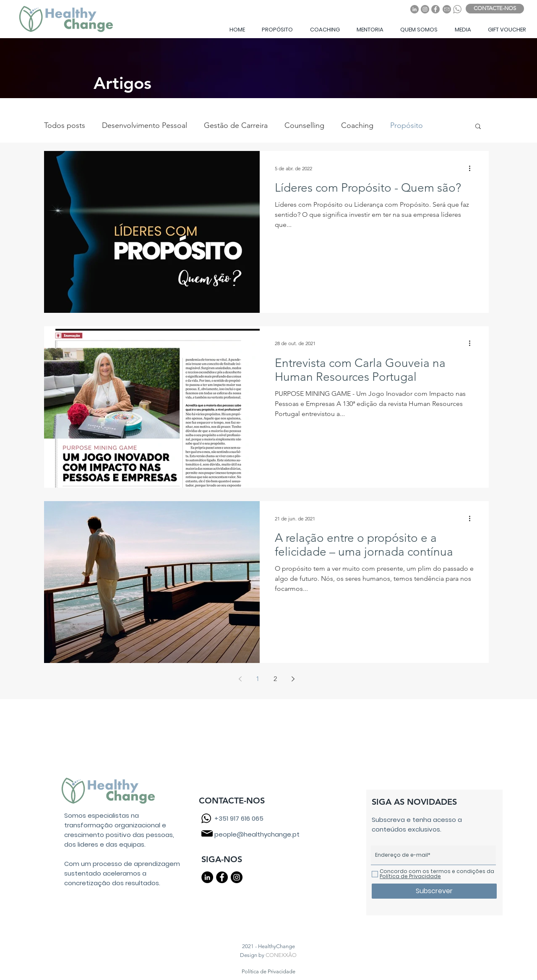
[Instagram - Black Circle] (237, 877)
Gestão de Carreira (236, 125)
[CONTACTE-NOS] (495, 9)
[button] (277, 30)
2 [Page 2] (275, 679)
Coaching (357, 125)
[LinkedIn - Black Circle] (207, 877)
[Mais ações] (472, 168)
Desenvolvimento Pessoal (145, 125)
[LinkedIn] (414, 9)
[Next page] (293, 679)
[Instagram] (425, 9)
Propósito (407, 125)
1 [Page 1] (258, 679)
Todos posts (65, 125)
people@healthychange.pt (257, 834)
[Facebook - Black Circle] (222, 877)
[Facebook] (435, 9)
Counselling (304, 125)
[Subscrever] (434, 891)
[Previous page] (240, 679)
